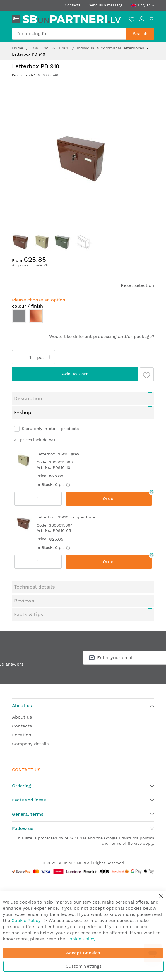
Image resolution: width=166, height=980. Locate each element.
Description (28, 398)
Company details (30, 744)
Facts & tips (29, 614)
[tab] (83, 398)
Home (18, 48)
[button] (42, 242)
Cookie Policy (26, 920)
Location (22, 735)
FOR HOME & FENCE (51, 48)
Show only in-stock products (50, 429)
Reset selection (138, 285)
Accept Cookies (83, 953)
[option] (19, 316)
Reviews (24, 601)
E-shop (23, 412)
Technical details (34, 587)
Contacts (73, 5)
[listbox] (83, 318)
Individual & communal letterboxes (111, 48)
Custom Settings (84, 966)
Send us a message (106, 5)
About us (22, 717)
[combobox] (69, 34)
